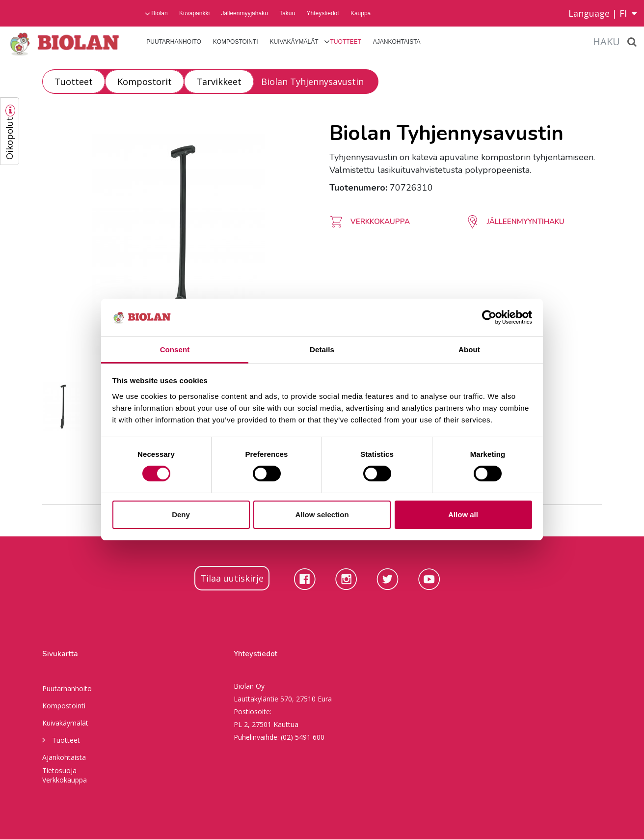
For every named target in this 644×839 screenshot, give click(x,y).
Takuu (287, 13)
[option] (178, 244)
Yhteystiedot (323, 13)
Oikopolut (9, 138)
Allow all (463, 515)
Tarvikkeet (219, 82)
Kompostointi (236, 42)
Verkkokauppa (65, 780)
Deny (181, 515)
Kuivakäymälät (294, 42)
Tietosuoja (59, 770)
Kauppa (361, 13)
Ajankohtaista (397, 42)
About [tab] (469, 350)
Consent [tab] (175, 350)
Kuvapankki (194, 13)
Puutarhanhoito (174, 42)
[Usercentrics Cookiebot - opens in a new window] (489, 317)
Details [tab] (322, 350)
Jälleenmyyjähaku (244, 13)
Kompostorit (145, 82)
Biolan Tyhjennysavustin (312, 82)
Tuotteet (346, 42)
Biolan (159, 13)
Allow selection (322, 515)
